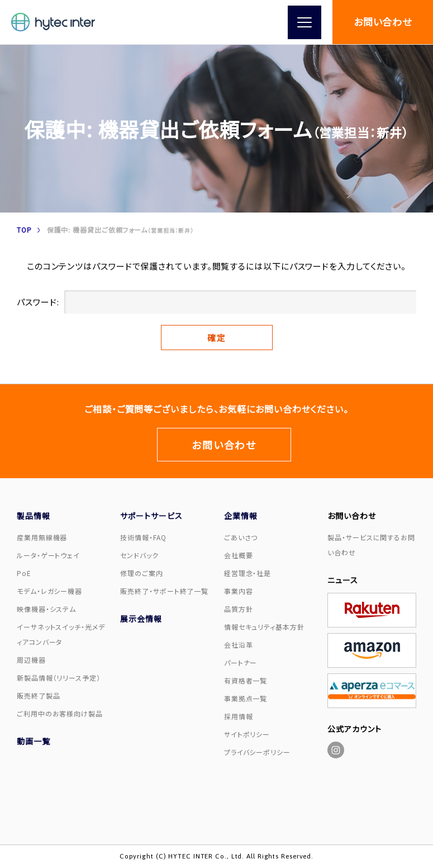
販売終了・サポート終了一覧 (164, 591)
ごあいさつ (241, 537)
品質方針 (239, 609)
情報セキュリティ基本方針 (264, 627)
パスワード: (216, 302)
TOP (24, 230)
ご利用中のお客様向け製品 (60, 713)
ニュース (343, 580)
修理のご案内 (141, 573)
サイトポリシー (247, 734)
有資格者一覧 (246, 680)
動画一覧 (34, 741)
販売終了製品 (38, 695)
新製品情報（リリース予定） (59, 678)
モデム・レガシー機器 (49, 591)
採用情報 (239, 716)
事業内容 (239, 591)
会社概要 (239, 555)
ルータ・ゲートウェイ (48, 555)
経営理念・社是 (248, 573)
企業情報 (241, 516)
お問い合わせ (383, 22)
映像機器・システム (46, 609)
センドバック (139, 555)
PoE (24, 573)
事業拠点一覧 (246, 698)
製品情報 (34, 516)
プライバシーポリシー (257, 752)
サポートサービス (151, 516)
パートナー (241, 662)
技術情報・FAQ (143, 537)
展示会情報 (141, 619)
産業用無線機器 (42, 537)
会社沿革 (239, 645)
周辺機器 (31, 660)
